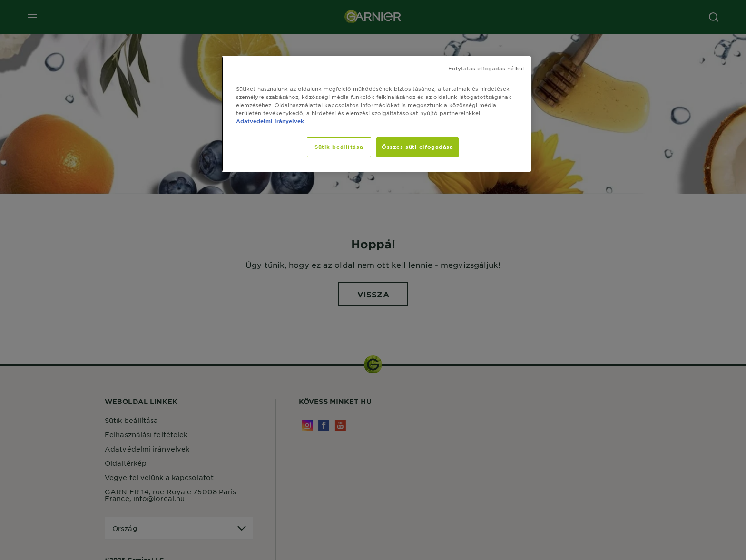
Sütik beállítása (339, 147)
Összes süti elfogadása (417, 147)
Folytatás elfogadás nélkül (486, 68)
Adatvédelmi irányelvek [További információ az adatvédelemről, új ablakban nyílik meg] (270, 121)
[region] (376, 114)
